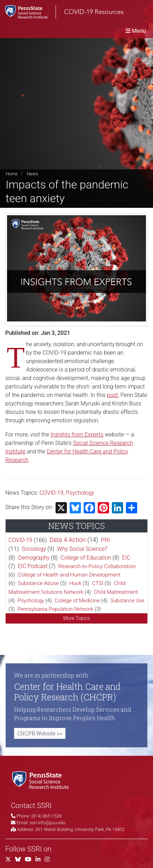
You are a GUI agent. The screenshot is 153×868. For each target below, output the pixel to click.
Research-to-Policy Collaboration (97, 566)
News (32, 174)
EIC (126, 558)
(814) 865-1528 (46, 816)
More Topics (77, 618)
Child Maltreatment (116, 592)
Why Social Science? (82, 549)
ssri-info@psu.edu (47, 823)
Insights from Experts (77, 435)
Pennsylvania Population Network (56, 609)
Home (12, 174)
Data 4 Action (68, 540)
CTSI (98, 583)
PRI (105, 540)
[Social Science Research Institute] (42, 780)
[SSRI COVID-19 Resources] (62, 12)
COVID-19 (51, 493)
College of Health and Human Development (69, 575)
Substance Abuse (38, 583)
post (112, 395)
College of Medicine (77, 601)
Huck (75, 583)
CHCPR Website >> (40, 733)
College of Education (86, 558)
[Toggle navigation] (136, 31)
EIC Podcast (33, 566)
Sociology (34, 549)
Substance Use (127, 601)
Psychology (80, 493)
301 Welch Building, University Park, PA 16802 (80, 829)
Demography (34, 558)
